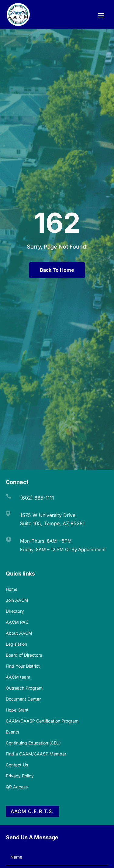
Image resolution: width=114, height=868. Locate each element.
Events (12, 732)
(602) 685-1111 (37, 498)
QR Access (17, 787)
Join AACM (17, 600)
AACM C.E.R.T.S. (32, 811)
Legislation (16, 644)
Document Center (23, 699)
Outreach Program (24, 688)
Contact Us (17, 765)
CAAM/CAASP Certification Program (42, 721)
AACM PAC (17, 622)
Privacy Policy (20, 776)
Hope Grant (17, 710)
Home (12, 589)
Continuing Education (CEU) (33, 743)
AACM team (18, 677)
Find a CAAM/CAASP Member (36, 754)
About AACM (19, 633)
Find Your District (23, 666)
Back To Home (57, 270)
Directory (15, 611)
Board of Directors (24, 655)
